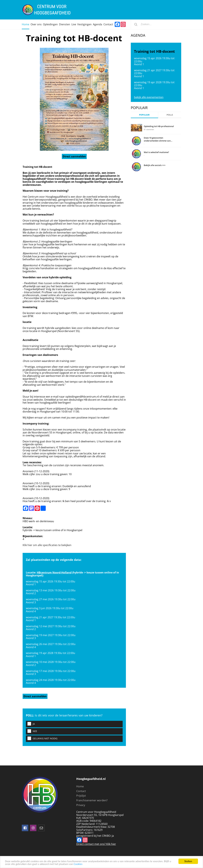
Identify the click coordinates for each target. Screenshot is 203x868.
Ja (30, 724)
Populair (144, 115)
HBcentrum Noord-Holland (54, 573)
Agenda (98, 24)
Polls (170, 115)
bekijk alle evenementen (149, 97)
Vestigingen (84, 24)
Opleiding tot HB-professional (159, 126)
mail (41, 828)
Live (74, 24)
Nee (31, 731)
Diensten (65, 24)
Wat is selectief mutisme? (156, 152)
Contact (108, 24)
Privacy (81, 805)
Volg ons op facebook (25, 828)
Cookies (78, 864)
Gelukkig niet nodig (42, 739)
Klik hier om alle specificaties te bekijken (47, 545)
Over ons (36, 24)
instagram (33, 828)
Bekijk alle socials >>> (155, 165)
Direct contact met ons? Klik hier (96, 844)
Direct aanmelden (74, 156)
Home (26, 24)
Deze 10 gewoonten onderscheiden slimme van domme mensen (157, 139)
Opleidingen (50, 24)
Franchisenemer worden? (92, 800)
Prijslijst (81, 796)
